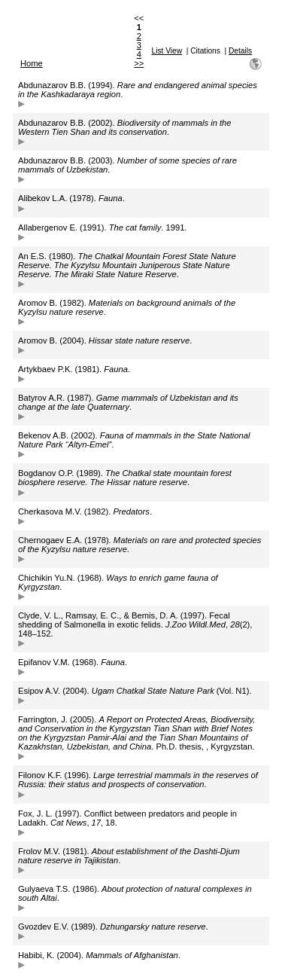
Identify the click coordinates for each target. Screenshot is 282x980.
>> (139, 63)
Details (240, 51)
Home (32, 63)
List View (167, 51)
